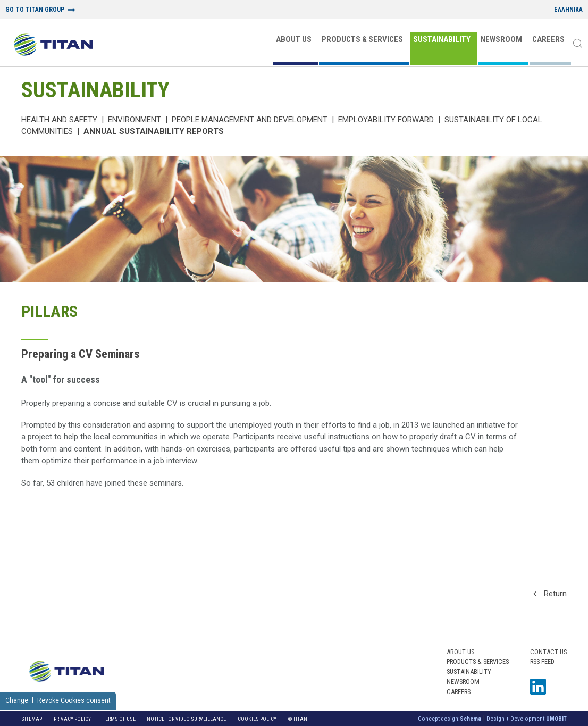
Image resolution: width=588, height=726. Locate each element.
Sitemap (32, 719)
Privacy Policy (72, 719)
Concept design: (450, 719)
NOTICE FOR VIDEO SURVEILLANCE (186, 719)
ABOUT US (294, 39)
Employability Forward (386, 120)
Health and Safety (59, 120)
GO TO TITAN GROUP (35, 10)
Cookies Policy (257, 719)
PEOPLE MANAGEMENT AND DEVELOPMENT (250, 120)
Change (17, 700)
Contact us (548, 652)
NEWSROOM (501, 39)
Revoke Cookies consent (74, 700)
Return (550, 594)
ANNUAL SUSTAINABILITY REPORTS (154, 131)
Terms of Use (119, 719)
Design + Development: (527, 719)
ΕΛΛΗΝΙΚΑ (568, 10)
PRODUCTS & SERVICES (362, 39)
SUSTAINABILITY (442, 39)
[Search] (577, 44)
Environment (135, 120)
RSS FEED (542, 661)
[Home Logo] (53, 45)
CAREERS (548, 39)
